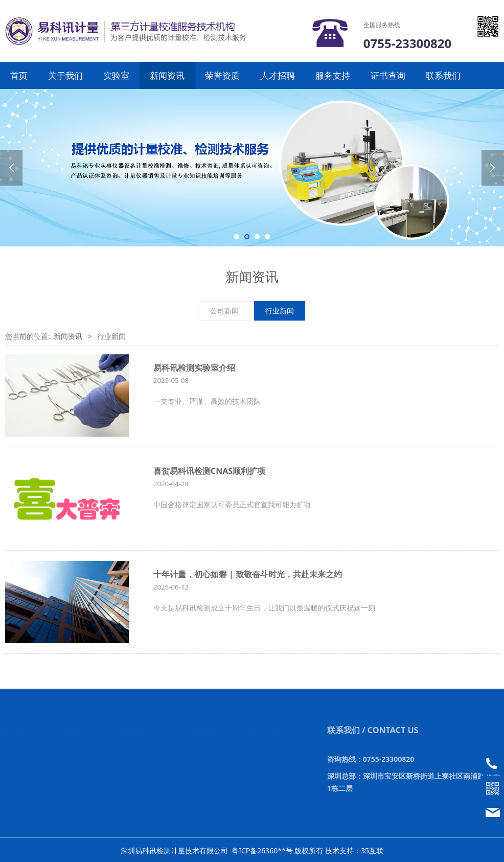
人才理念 (198, 744)
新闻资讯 (167, 75)
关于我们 (65, 75)
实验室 (116, 75)
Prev (11, 168)
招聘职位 (198, 756)
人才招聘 (278, 75)
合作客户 (261, 756)
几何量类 (73, 781)
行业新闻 (280, 311)
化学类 (69, 769)
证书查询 (388, 75)
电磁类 (69, 756)
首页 (19, 75)
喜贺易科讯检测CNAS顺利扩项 (209, 471)
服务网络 (261, 744)
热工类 (69, 805)
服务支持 (333, 75)
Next (493, 168)
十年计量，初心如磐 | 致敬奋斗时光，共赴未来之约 (248, 574)
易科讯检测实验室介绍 (194, 368)
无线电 (69, 744)
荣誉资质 (222, 75)
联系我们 (443, 75)
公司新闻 (224, 311)
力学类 (69, 793)
